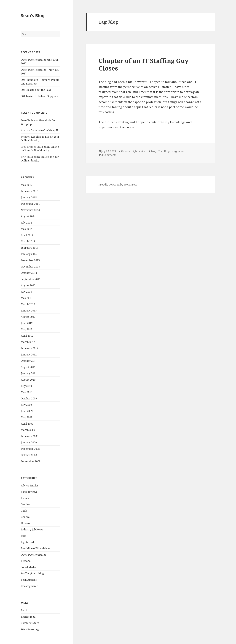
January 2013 (29, 311)
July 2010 (26, 386)
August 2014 (28, 216)
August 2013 (28, 285)
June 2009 (27, 411)
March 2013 (28, 304)
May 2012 (27, 329)
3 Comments (109, 155)
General (26, 517)
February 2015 (30, 191)
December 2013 (30, 260)
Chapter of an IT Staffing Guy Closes (143, 64)
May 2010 (27, 392)
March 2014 (28, 241)
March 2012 (28, 342)
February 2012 (30, 348)
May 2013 (27, 298)
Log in (25, 610)
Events (25, 498)
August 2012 (28, 317)
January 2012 (29, 355)
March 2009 (28, 430)
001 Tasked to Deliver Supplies (39, 96)
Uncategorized (30, 586)
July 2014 (26, 223)
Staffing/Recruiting (32, 573)
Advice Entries (30, 486)
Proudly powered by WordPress (118, 185)
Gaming (25, 504)
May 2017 (27, 185)
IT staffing (164, 151)
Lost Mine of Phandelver (36, 548)
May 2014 (27, 229)
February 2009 (30, 436)
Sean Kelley (28, 120)
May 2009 (27, 417)
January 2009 (29, 442)
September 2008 (31, 461)
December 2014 (30, 204)
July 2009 (26, 405)
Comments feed (30, 623)
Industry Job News (32, 529)
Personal (26, 561)
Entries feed (28, 617)
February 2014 (30, 248)
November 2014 (30, 210)
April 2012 (27, 336)
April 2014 (27, 235)
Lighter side (28, 542)
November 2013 (30, 267)
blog (154, 151)
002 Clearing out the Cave (36, 90)
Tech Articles (29, 580)
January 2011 (29, 373)
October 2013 (29, 273)
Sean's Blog (33, 15)
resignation (178, 151)
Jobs (23, 536)
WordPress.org (30, 629)
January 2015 (29, 197)
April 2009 (27, 424)
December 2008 (30, 449)
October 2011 (29, 361)
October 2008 (29, 455)
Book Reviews (29, 492)
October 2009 (29, 398)
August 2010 (28, 380)
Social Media (28, 567)
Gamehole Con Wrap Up (45, 130)
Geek (24, 511)
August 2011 (28, 367)
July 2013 (26, 292)
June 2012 (27, 323)
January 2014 (29, 254)
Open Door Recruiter (34, 555)
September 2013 (31, 279)
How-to (25, 523)
